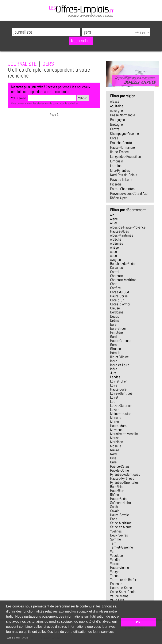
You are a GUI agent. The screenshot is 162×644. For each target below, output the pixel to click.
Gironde (115, 349)
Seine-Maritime (121, 523)
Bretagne (116, 124)
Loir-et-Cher (118, 381)
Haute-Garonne (121, 341)
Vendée (115, 560)
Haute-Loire (118, 389)
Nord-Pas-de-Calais (124, 175)
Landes (115, 377)
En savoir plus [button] (17, 637)
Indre (114, 361)
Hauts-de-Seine (121, 588)
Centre (115, 129)
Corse (114, 138)
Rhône (114, 495)
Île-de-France (119, 152)
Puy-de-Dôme (119, 470)
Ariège (114, 247)
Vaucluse (116, 556)
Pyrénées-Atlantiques (125, 474)
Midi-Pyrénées (120, 170)
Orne (113, 462)
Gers (113, 345)
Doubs (115, 316)
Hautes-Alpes (119, 231)
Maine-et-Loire (120, 414)
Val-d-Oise (117, 600)
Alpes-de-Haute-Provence (128, 227)
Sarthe (115, 507)
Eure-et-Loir (118, 328)
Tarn (113, 543)
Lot (112, 402)
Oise (113, 458)
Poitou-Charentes (122, 189)
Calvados (116, 268)
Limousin (117, 161)
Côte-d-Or (117, 300)
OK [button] (138, 622)
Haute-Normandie (122, 147)
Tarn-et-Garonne (121, 547)
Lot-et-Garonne (121, 406)
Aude (113, 256)
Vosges (115, 572)
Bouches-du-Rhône (123, 264)
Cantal (115, 272)
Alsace (115, 101)
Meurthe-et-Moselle (124, 434)
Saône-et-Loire (120, 503)
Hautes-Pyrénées (122, 478)
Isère (114, 369)
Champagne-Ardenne (124, 133)
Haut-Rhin (117, 491)
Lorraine (116, 166)
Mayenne (116, 430)
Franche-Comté (121, 143)
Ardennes (117, 243)
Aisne (114, 219)
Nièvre (115, 450)
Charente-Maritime (123, 280)
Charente (116, 276)
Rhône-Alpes (119, 198)
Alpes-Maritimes (122, 235)
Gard (113, 337)
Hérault (115, 353)
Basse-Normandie (123, 115)
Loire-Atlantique (121, 393)
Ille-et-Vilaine (119, 357)
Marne (114, 422)
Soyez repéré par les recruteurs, (135, 80)
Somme (115, 539)
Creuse (115, 308)
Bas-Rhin (116, 487)
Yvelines (116, 531)
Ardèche (116, 239)
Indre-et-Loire (120, 365)
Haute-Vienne (119, 568)
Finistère (116, 332)
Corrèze (115, 288)
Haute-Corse (119, 296)
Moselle (116, 446)
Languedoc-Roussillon (126, 157)
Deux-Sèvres (119, 535)
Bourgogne (117, 120)
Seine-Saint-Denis (123, 592)
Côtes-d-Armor (120, 304)
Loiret (114, 397)
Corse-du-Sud (119, 292)
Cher (113, 284)
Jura (113, 373)
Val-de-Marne (119, 596)
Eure (113, 324)
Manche (116, 418)
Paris (114, 519)
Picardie (116, 184)
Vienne (115, 564)
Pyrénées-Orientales (124, 482)
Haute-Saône (119, 499)
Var (112, 551)
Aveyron (115, 260)
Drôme (115, 320)
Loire (114, 385)
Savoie (115, 511)
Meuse (115, 438)
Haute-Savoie (119, 515)
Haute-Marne (119, 426)
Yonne (114, 576)
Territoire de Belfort (124, 580)
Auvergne (116, 110)
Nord (113, 454)
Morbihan (117, 442)
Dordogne (117, 312)
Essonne (116, 584)
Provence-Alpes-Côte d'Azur (129, 193)
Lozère (115, 410)
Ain (112, 215)
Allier (114, 223)
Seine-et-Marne (121, 527)
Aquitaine (117, 106)
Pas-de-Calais (120, 466)
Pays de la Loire (121, 180)
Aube (113, 252)
